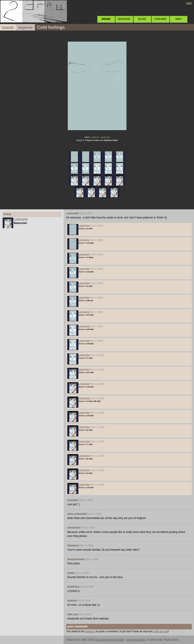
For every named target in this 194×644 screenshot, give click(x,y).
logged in (90, 631)
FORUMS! (160, 19)
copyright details (136, 640)
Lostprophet (21, 219)
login (189, 3)
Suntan (71, 573)
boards (8, 28)
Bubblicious (73, 586)
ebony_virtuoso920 (77, 514)
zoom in (95, 137)
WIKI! (178, 19)
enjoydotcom (74, 527)
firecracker (73, 500)
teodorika (72, 600)
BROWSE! (124, 19)
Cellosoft (119, 640)
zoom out (105, 137)
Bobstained (73, 545)
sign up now (161, 631)
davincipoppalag (76, 559)
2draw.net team (104, 640)
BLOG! (142, 19)
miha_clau (73, 614)
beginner (25, 28)
